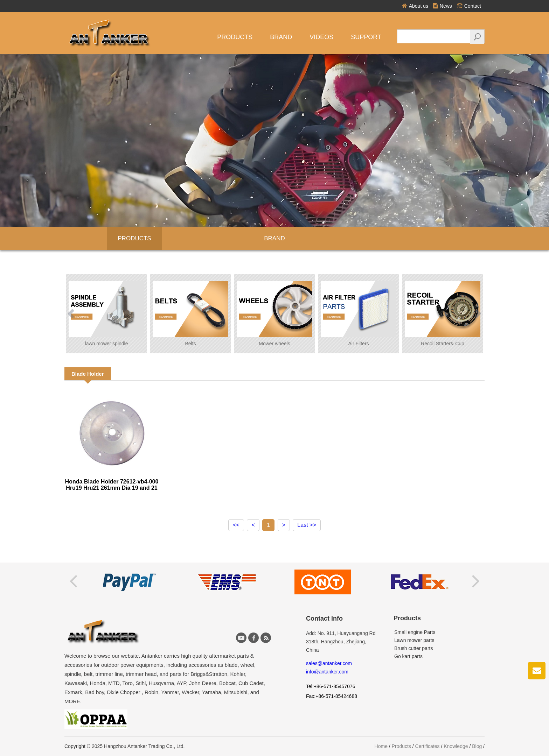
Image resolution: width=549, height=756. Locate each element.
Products (235, 37)
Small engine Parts (415, 632)
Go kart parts (408, 656)
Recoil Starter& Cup (442, 314)
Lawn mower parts (414, 640)
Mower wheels (274, 314)
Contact (469, 6)
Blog (477, 746)
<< (236, 525)
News (443, 6)
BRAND (274, 238)
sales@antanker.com (329, 663)
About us (415, 6)
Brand (281, 37)
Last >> (307, 525)
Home (381, 746)
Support (366, 37)
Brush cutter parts (414, 648)
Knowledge (456, 746)
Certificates (428, 746)
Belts (190, 314)
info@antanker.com (327, 672)
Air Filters (358, 314)
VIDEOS (321, 37)
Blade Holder (88, 374)
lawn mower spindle (106, 314)
